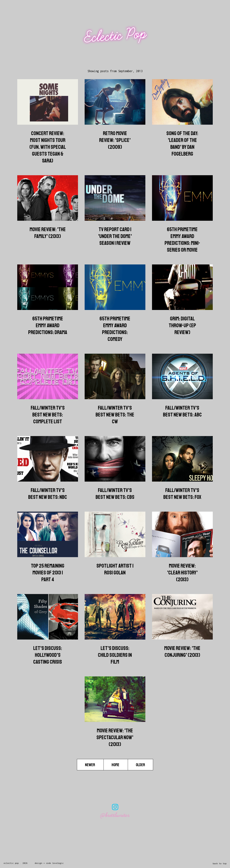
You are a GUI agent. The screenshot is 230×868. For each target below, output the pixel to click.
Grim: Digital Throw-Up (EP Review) (182, 325)
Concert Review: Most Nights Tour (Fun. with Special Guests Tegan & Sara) (48, 147)
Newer (90, 765)
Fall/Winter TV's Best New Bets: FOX (182, 494)
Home (116, 765)
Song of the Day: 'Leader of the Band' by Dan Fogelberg (182, 144)
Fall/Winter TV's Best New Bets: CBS (115, 494)
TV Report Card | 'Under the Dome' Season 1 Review (115, 236)
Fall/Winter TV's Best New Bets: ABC (182, 411)
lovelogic (58, 863)
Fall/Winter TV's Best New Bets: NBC (48, 494)
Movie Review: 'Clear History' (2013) (182, 573)
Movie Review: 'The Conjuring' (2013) (182, 652)
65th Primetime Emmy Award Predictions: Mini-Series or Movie (182, 240)
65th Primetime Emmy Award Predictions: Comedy (115, 329)
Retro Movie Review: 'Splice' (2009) (115, 140)
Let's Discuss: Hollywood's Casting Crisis (48, 655)
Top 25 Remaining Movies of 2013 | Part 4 (48, 573)
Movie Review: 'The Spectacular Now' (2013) (115, 737)
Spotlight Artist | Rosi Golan (115, 569)
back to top (220, 863)
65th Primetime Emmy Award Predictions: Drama (48, 325)
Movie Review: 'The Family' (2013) (48, 233)
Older (140, 765)
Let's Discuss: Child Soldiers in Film (115, 655)
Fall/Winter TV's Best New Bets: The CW (115, 415)
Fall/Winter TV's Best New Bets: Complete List (48, 415)
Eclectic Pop (115, 36)
